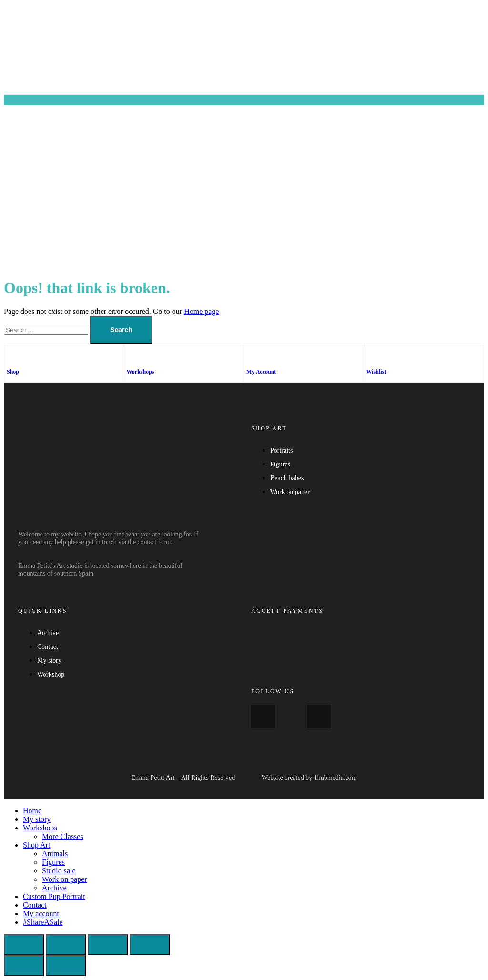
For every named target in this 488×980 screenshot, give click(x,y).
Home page (201, 311)
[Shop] (11, 356)
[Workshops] (132, 356)
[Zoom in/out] (24, 945)
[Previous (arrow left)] (24, 966)
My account (41, 914)
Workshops (141, 372)
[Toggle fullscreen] (66, 945)
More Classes (63, 836)
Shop (13, 372)
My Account (261, 372)
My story (37, 819)
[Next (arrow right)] (66, 966)
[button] (244, 100)
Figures (53, 862)
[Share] (108, 945)
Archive (54, 888)
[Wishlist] (371, 356)
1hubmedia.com (335, 778)
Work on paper (65, 879)
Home (32, 811)
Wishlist (376, 372)
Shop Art (36, 845)
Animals (55, 854)
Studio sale (59, 871)
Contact (35, 905)
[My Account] (251, 356)
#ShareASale (43, 922)
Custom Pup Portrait (54, 896)
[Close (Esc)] (150, 945)
